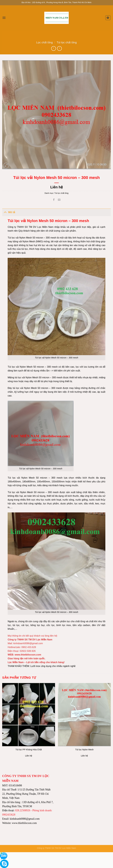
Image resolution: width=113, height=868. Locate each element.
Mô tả (9, 212)
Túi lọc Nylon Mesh (84, 750)
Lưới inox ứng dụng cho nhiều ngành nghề (53, 666)
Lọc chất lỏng (45, 42)
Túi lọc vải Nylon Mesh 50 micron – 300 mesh (56, 612)
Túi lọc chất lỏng (67, 42)
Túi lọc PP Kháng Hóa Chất (29, 750)
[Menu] (4, 18)
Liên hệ (56, 187)
